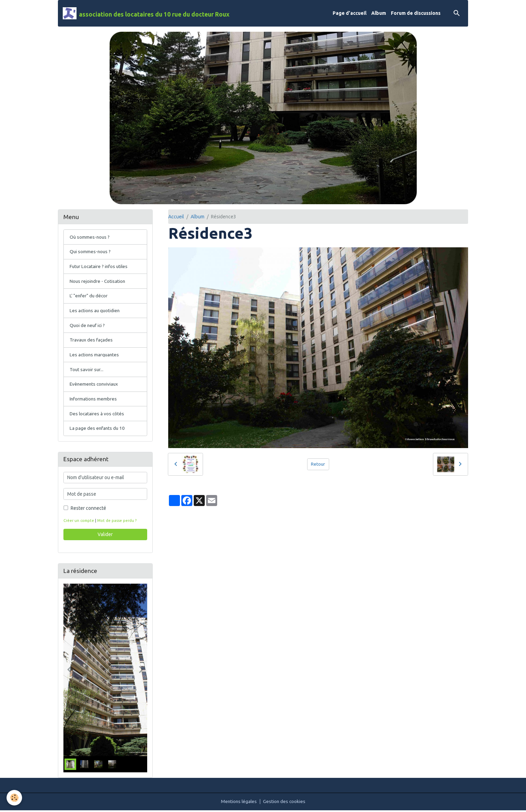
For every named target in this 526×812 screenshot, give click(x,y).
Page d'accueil (350, 13)
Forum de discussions (416, 13)
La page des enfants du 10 (98, 430)
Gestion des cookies (285, 803)
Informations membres (94, 400)
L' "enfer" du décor (89, 296)
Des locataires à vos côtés (98, 415)
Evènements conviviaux (95, 385)
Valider (105, 536)
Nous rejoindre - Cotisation (98, 281)
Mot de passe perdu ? (117, 522)
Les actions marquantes (95, 356)
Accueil (176, 217)
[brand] (146, 13)
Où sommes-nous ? (90, 237)
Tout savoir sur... (87, 370)
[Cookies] (15, 798)
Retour (318, 464)
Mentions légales (239, 803)
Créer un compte (79, 522)
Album (379, 13)
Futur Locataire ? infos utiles (100, 267)
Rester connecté (88, 510)
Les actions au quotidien (95, 311)
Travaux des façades (92, 341)
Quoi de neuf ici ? (88, 326)
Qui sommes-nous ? (91, 252)
